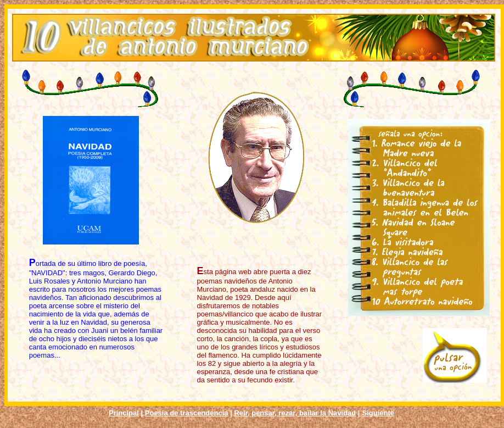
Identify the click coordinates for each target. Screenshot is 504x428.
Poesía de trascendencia (187, 413)
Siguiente (379, 413)
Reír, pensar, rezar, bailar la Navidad (295, 413)
